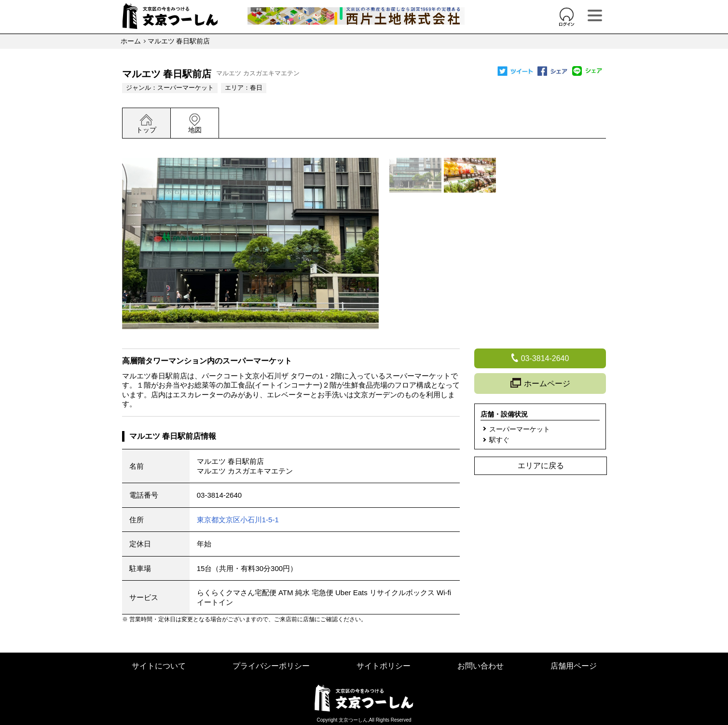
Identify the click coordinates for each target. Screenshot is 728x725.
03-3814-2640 (219, 495)
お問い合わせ (481, 666)
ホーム (131, 41)
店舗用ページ (574, 666)
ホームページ (540, 383)
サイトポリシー (384, 666)
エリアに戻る (541, 466)
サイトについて (159, 666)
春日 (256, 88)
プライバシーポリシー (271, 666)
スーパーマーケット (185, 88)
